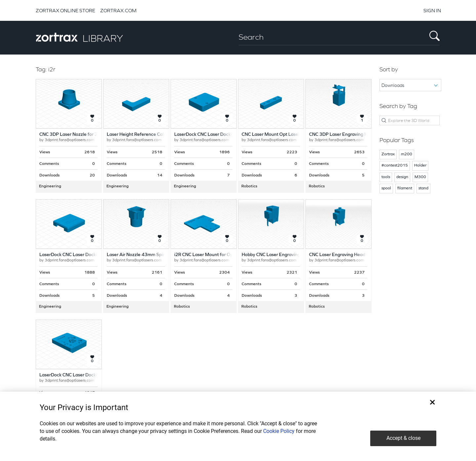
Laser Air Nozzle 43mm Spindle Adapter (148, 255)
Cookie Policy (279, 431)
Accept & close (403, 438)
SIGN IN (432, 10)
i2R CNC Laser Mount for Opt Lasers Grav (217, 255)
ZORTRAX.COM (118, 10)
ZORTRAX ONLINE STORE (65, 10)
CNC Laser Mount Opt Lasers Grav (277, 135)
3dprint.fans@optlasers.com (69, 140)
